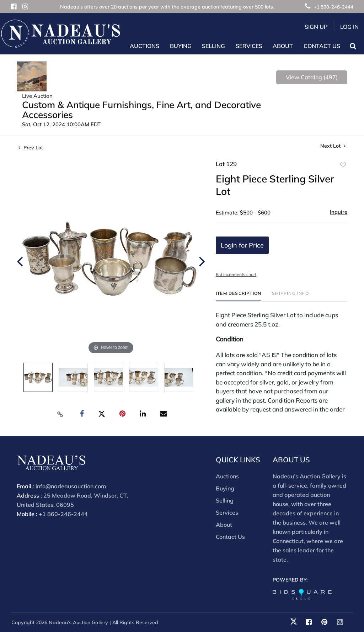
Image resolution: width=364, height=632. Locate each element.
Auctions (227, 476)
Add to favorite (343, 165)
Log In (349, 27)
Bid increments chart (236, 274)
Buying (225, 488)
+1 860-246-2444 (329, 7)
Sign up (316, 27)
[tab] (239, 296)
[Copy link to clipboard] (60, 414)
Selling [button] (213, 46)
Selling (225, 500)
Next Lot (333, 146)
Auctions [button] (144, 46)
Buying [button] (181, 46)
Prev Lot (31, 148)
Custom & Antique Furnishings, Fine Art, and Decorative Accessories (141, 110)
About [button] (283, 46)
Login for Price (242, 245)
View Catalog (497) (312, 77)
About (224, 525)
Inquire (339, 212)
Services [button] (249, 46)
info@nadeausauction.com (71, 486)
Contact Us (322, 46)
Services (227, 512)
